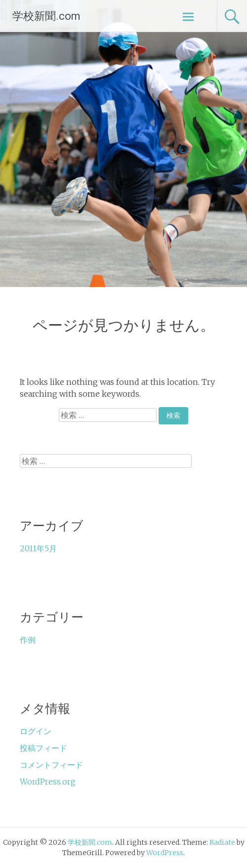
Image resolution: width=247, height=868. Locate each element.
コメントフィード (51, 765)
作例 (28, 640)
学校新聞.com (46, 16)
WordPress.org (48, 782)
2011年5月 (38, 548)
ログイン (36, 731)
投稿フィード (43, 748)
